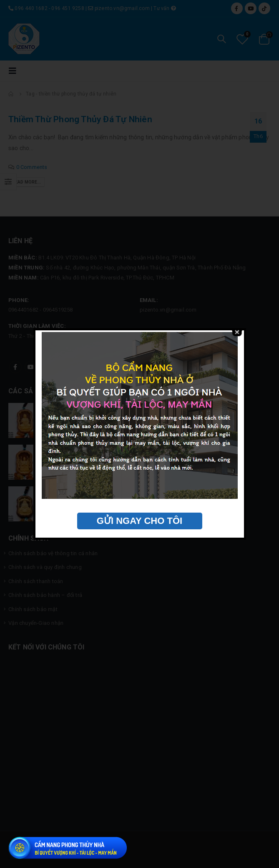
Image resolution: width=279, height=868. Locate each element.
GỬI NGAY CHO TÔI (139, 521)
